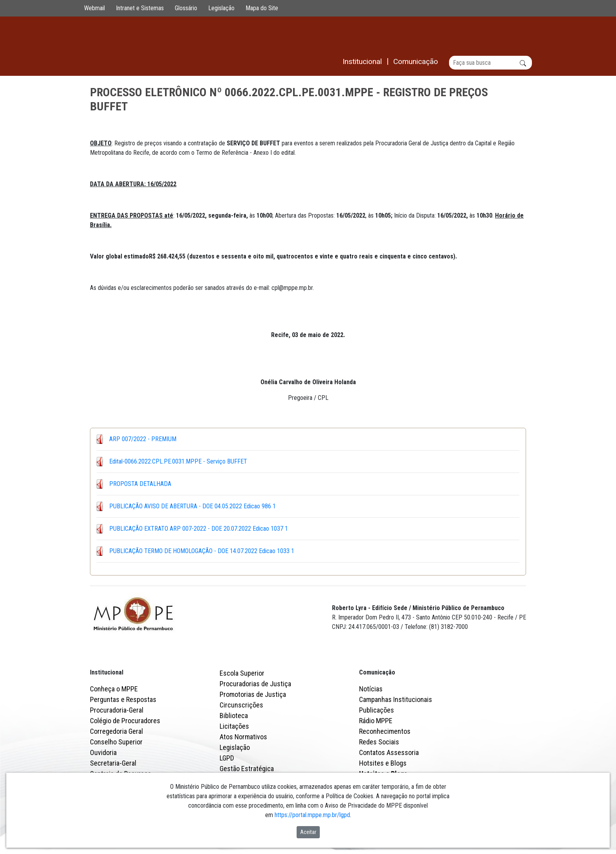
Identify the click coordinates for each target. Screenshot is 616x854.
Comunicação (377, 672)
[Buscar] (490, 63)
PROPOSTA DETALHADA (140, 484)
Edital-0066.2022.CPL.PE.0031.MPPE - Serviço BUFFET (178, 461)
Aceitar (308, 832)
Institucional (107, 672)
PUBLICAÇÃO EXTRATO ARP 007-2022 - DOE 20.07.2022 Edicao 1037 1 (199, 529)
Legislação (221, 8)
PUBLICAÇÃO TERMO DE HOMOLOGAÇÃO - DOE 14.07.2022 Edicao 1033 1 (202, 551)
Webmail (94, 8)
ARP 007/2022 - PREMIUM (143, 439)
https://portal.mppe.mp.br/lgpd (312, 815)
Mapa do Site (262, 8)
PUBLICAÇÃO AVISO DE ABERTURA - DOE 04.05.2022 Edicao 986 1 (192, 506)
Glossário (186, 8)
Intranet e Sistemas (140, 8)
